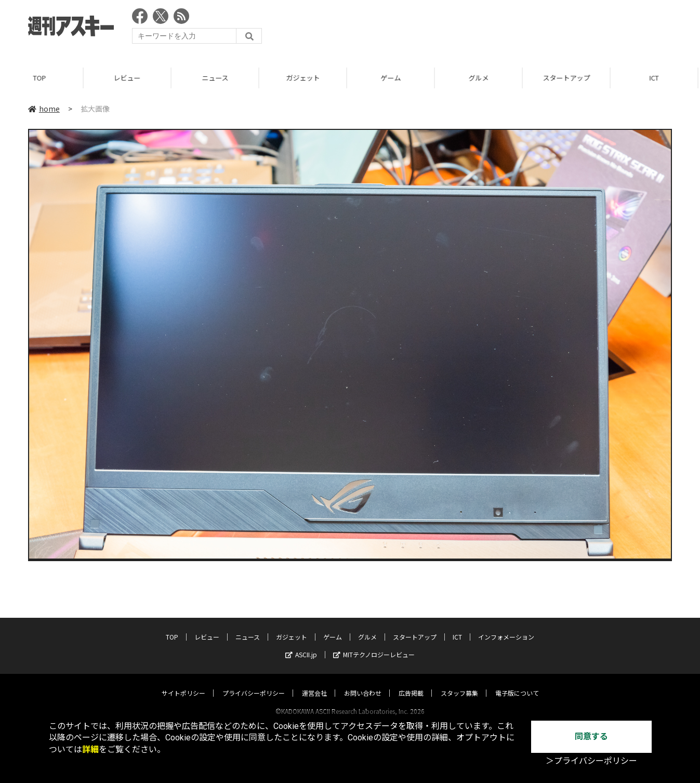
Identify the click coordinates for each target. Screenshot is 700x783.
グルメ (483, 78)
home (44, 109)
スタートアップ (571, 78)
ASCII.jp (301, 645)
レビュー (131, 78)
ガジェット (307, 78)
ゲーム (395, 78)
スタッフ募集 (459, 683)
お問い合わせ (363, 683)
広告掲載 (411, 683)
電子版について (517, 683)
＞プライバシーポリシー (591, 761)
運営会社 (314, 683)
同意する (591, 736)
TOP (44, 78)
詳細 (90, 749)
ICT (457, 627)
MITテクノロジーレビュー (374, 645)
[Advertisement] (483, 29)
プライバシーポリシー (254, 683)
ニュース (220, 78)
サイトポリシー (183, 683)
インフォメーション (506, 627)
